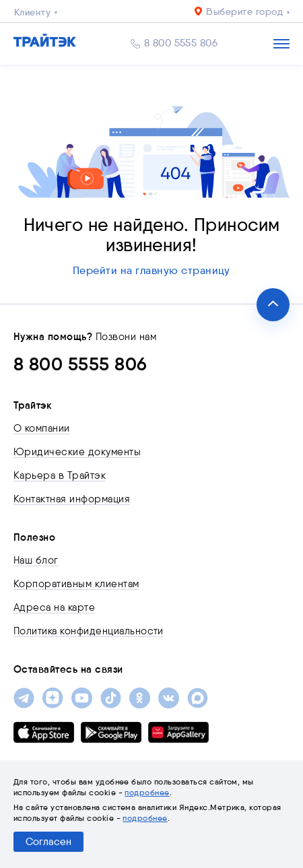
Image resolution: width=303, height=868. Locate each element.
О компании (42, 428)
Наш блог (36, 560)
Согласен (48, 842)
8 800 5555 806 (181, 43)
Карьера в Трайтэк (60, 475)
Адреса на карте (54, 607)
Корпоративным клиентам (76, 584)
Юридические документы (77, 452)
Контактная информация (72, 499)
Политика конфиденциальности (89, 631)
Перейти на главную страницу (151, 270)
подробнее (147, 792)
